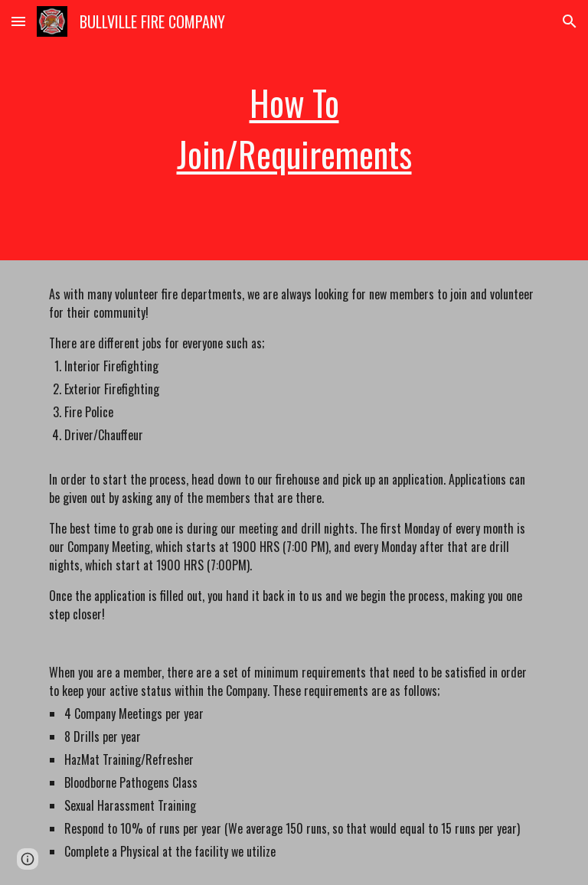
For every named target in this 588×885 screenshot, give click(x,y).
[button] (18, 21)
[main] (294, 130)
